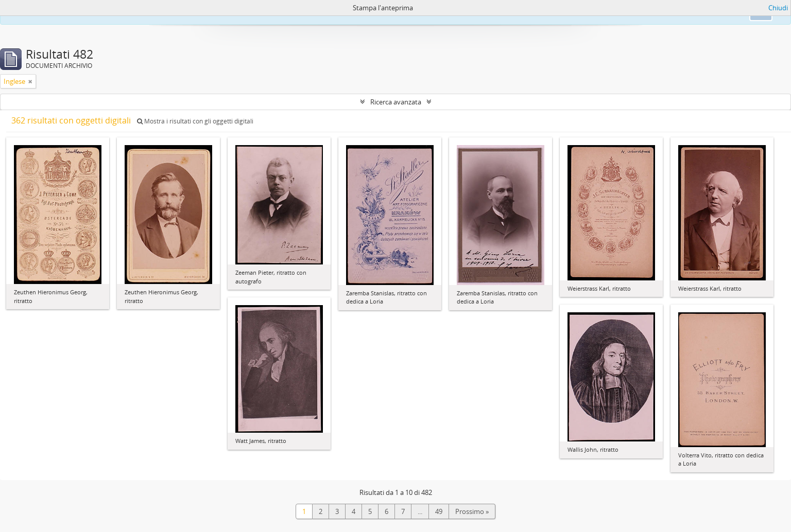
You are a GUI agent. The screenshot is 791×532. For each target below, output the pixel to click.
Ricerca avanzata (396, 102)
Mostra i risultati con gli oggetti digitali (195, 121)
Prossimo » (472, 511)
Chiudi (778, 8)
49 (439, 511)
